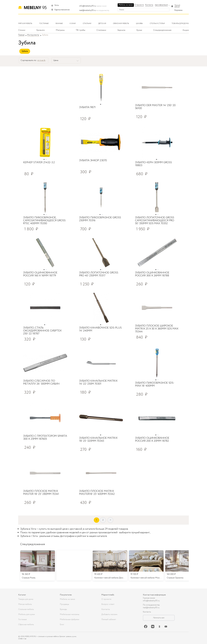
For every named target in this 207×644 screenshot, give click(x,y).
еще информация (161, 5)
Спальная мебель (26, 609)
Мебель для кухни (27, 614)
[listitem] (38, 565)
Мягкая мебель (25, 604)
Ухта (56, 5)
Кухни (139, 30)
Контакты (149, 5)
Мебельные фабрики (69, 620)
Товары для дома (26, 599)
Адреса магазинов (62, 10)
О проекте (139, 5)
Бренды (63, 609)
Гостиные (23, 620)
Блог (62, 625)
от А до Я (41, 60)
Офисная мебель (26, 625)
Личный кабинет (109, 620)
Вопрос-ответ (108, 604)
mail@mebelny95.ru (88, 10)
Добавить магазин (109, 614)
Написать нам (159, 618)
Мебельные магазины (70, 614)
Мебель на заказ (126, 5)
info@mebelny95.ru (88, 6)
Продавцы (64, 604)
